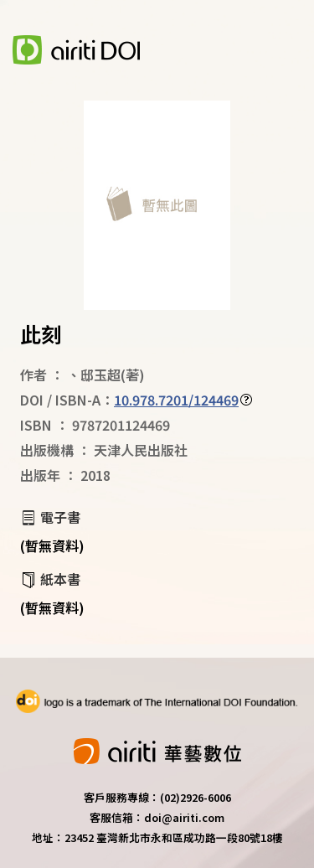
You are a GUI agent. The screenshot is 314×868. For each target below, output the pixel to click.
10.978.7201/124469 (176, 400)
